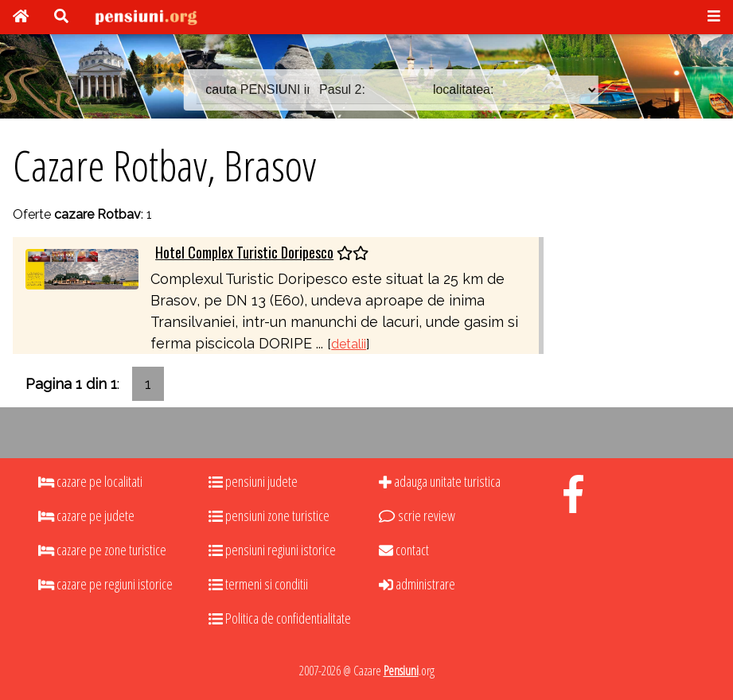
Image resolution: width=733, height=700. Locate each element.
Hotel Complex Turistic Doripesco (244, 252)
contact (404, 550)
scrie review (417, 515)
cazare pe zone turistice (102, 550)
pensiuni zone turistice (269, 515)
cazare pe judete (86, 515)
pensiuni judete (253, 481)
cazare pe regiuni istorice (105, 584)
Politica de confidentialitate (280, 618)
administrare (417, 584)
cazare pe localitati (90, 481)
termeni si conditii (258, 584)
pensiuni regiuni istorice (272, 550)
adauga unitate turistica (440, 481)
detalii (349, 344)
